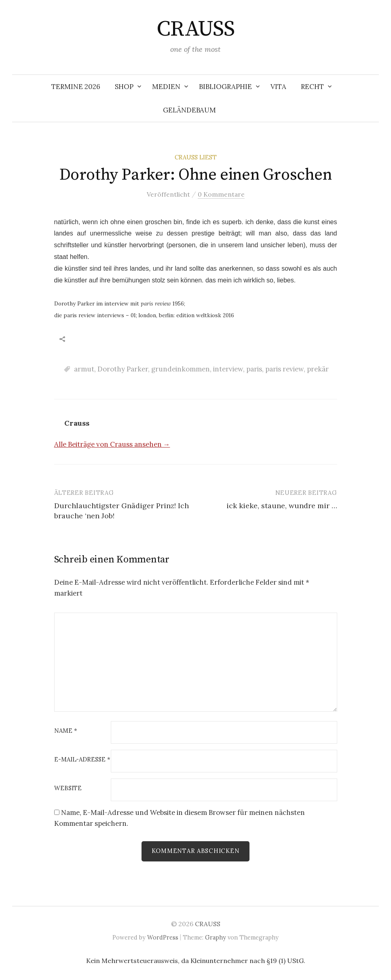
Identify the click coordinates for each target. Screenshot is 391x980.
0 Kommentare (221, 194)
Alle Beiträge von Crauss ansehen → (112, 444)
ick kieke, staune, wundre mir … (282, 506)
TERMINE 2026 (76, 87)
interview (228, 369)
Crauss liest (196, 157)
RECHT (312, 87)
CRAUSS (196, 29)
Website (68, 788)
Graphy (216, 937)
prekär (318, 369)
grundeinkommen (181, 369)
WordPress (163, 937)
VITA (278, 87)
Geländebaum (189, 110)
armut (84, 369)
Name (66, 731)
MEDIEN (166, 87)
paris (254, 369)
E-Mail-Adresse (82, 760)
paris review (284, 369)
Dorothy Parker (123, 369)
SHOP (124, 87)
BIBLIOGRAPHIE (225, 87)
